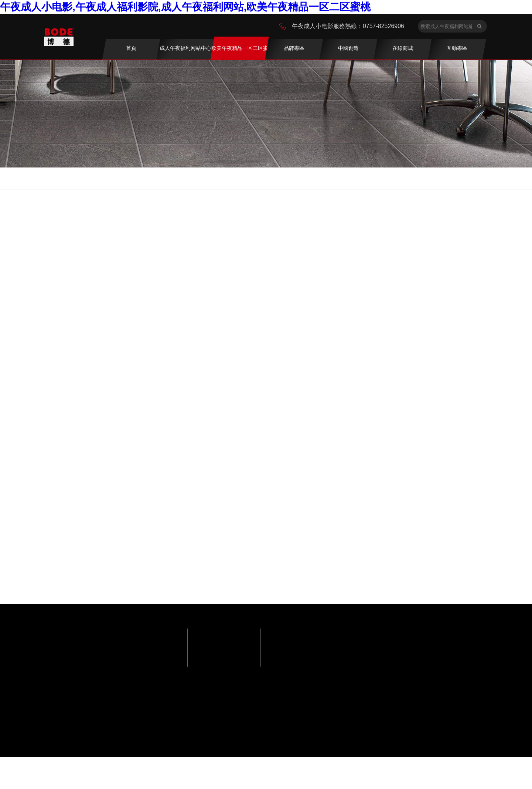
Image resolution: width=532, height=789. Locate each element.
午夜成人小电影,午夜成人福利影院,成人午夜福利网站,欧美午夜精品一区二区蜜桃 (185, 7)
